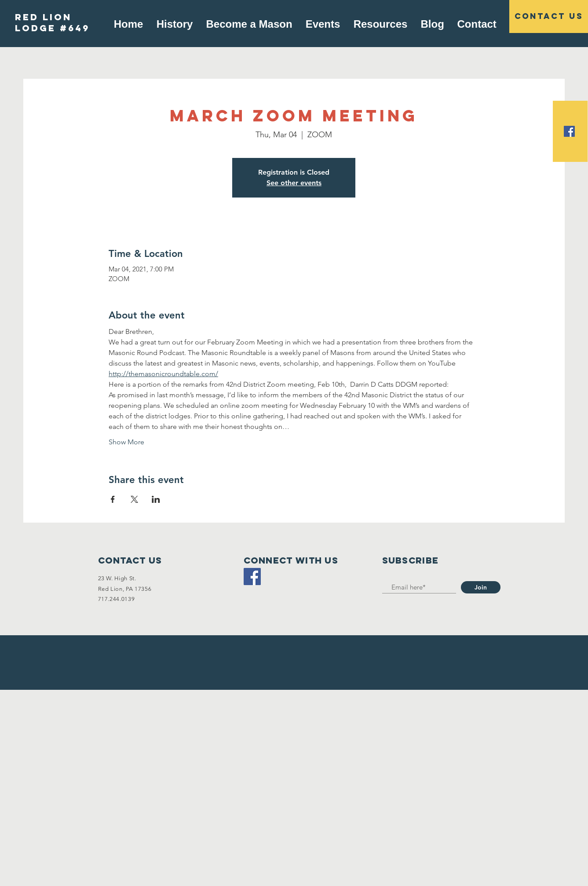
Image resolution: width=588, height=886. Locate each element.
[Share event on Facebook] (113, 499)
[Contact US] (549, 16)
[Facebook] (252, 577)
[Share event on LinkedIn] (156, 499)
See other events (294, 183)
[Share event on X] (134, 499)
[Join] (481, 587)
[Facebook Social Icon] (569, 131)
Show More (126, 442)
